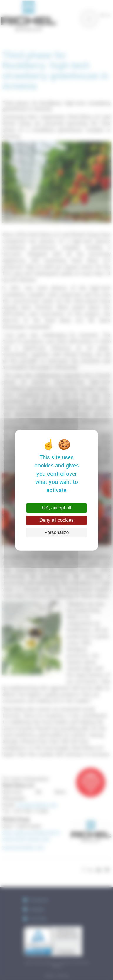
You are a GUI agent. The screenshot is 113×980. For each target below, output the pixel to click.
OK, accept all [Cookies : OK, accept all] (57, 508)
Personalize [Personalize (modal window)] (57, 532)
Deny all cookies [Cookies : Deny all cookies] (56, 520)
